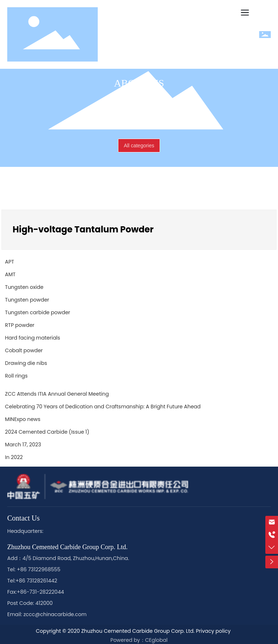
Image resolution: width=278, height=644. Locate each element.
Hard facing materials (33, 338)
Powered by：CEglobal (139, 640)
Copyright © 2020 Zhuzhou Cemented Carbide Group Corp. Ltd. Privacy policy (133, 631)
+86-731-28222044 (40, 592)
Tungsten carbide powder (38, 312)
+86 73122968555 (38, 569)
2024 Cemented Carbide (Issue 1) (47, 432)
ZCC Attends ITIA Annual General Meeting (57, 394)
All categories (139, 146)
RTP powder (20, 325)
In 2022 (14, 457)
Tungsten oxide (24, 287)
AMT (10, 274)
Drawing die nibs (26, 363)
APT (10, 262)
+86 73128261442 (36, 581)
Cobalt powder (24, 350)
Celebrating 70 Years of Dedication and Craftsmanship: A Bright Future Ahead (103, 407)
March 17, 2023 (23, 445)
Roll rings (16, 376)
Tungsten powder (27, 300)
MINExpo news (23, 419)
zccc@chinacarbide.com (55, 614)
